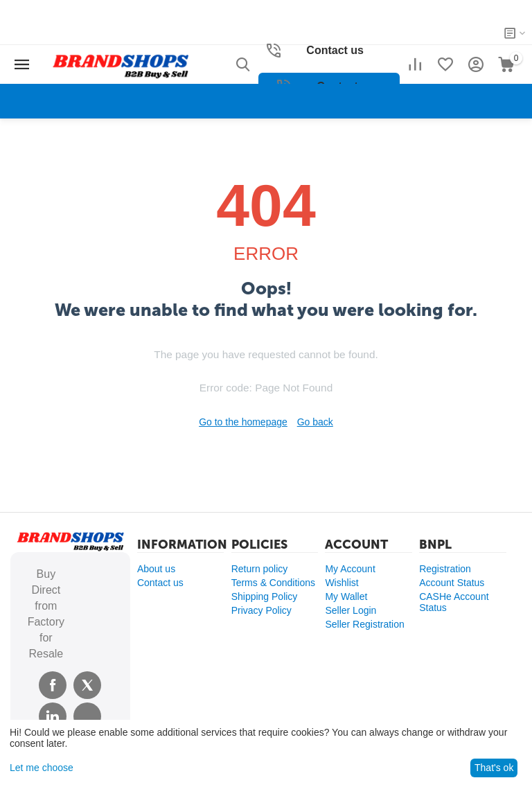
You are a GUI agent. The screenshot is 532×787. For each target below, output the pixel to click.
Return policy (260, 569)
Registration (445, 569)
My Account (350, 569)
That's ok (494, 768)
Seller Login (351, 610)
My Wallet (346, 596)
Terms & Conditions (273, 583)
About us (156, 569)
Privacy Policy (261, 610)
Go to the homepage (243, 422)
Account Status (452, 583)
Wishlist (342, 583)
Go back (315, 422)
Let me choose (42, 768)
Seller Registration (364, 624)
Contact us (160, 583)
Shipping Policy (265, 596)
